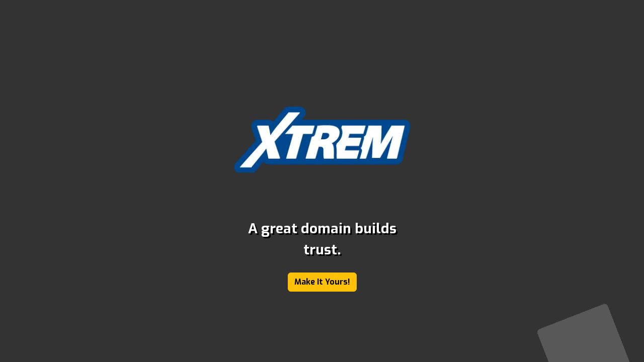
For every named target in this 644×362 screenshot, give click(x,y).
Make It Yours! (322, 282)
